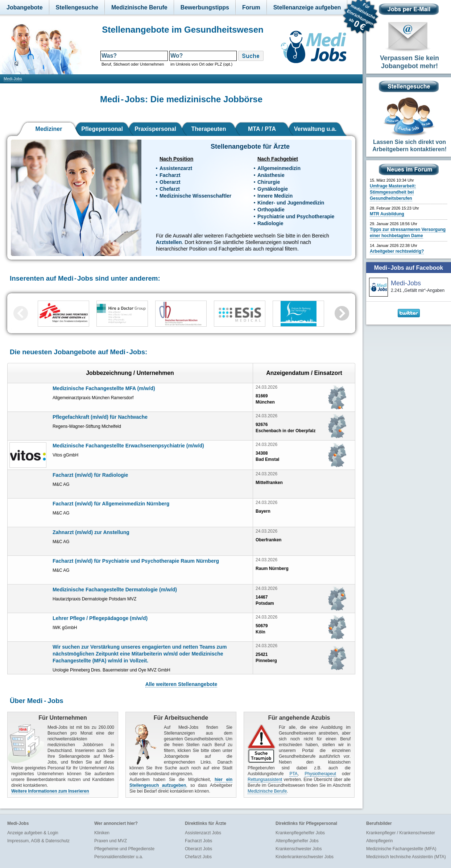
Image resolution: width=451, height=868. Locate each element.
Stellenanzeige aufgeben (307, 7)
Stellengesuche (77, 7)
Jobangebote (25, 7)
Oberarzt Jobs (198, 849)
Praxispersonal (155, 129)
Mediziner (49, 129)
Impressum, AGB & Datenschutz (38, 841)
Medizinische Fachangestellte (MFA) (401, 849)
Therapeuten (208, 129)
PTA (293, 774)
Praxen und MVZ (111, 841)
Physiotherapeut (320, 774)
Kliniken (102, 833)
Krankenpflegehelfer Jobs (300, 833)
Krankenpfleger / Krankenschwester (401, 833)
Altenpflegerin (379, 841)
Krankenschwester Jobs (299, 849)
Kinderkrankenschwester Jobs (305, 857)
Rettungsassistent (265, 780)
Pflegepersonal (102, 129)
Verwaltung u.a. (315, 129)
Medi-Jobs (13, 79)
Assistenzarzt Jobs (203, 833)
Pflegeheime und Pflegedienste (124, 849)
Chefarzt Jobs (198, 857)
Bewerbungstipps (205, 7)
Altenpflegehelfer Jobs (297, 841)
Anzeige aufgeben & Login (33, 833)
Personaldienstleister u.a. (119, 857)
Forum (251, 7)
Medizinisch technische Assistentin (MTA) (406, 857)
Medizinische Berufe (139, 7)
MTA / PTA (262, 129)
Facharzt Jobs (198, 841)
